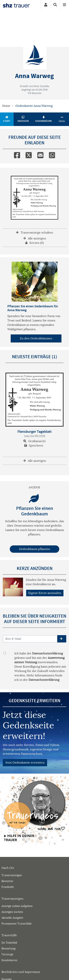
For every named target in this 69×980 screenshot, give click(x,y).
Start (7, 119)
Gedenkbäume (44, 119)
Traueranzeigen (12, 875)
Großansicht (34, 441)
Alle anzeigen (35, 238)
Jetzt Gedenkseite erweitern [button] (25, 763)
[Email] (40, 155)
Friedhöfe (8, 887)
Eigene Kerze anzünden (45, 593)
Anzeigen (23, 119)
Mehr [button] (62, 119)
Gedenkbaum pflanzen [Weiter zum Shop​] (34, 549)
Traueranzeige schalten (34, 233)
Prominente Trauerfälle (17, 924)
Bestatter (7, 881)
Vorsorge (7, 954)
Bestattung (8, 948)
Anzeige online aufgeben (17, 906)
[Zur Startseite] (16, 5)
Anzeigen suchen (12, 912)
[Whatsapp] (52, 155)
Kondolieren (9, 960)
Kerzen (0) (34, 243)
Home (6, 106)
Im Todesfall (9, 943)
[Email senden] (30, 639)
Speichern (34, 446)
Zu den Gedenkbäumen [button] (36, 338)
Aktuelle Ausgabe (12, 918)
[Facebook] (17, 155)
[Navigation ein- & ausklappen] (64, 5)
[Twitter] (29, 155)
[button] (62, 639)
